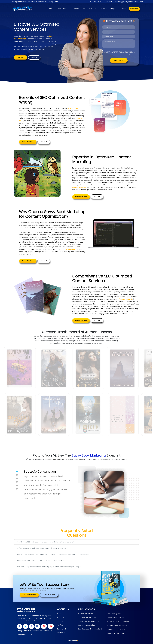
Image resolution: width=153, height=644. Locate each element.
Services (60, 621)
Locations (73, 640)
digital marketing (74, 108)
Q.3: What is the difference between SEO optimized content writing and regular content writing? (53, 554)
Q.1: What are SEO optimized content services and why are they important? (45, 542)
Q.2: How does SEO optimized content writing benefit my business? (42, 548)
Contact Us (122, 9)
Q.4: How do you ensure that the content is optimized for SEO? (41, 560)
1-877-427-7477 (95, 2)
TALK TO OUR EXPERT (29, 594)
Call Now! (34, 57)
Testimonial (61, 629)
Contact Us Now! (28, 142)
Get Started (134, 9)
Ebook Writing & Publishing (88, 617)
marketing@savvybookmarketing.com (129, 2)
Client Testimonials (90, 9)
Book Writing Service (86, 613)
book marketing (69, 249)
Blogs (113, 9)
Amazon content (125, 299)
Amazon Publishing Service (117, 625)
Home (52, 9)
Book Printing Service (115, 614)
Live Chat (44, 142)
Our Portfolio (75, 9)
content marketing (79, 187)
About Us (104, 9)
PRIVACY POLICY (106, 53)
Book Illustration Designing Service (91, 629)
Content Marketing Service (117, 633)
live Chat (109, 2)
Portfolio (60, 625)
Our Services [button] (62, 9)
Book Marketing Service (116, 617)
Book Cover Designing (86, 625)
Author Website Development (118, 621)
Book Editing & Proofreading (89, 621)
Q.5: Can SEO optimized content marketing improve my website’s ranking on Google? (49, 566)
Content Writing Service (116, 629)
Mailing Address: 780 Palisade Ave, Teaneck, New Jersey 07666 (35, 2)
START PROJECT (119, 60)
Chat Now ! (20, 57)
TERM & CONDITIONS (116, 53)
